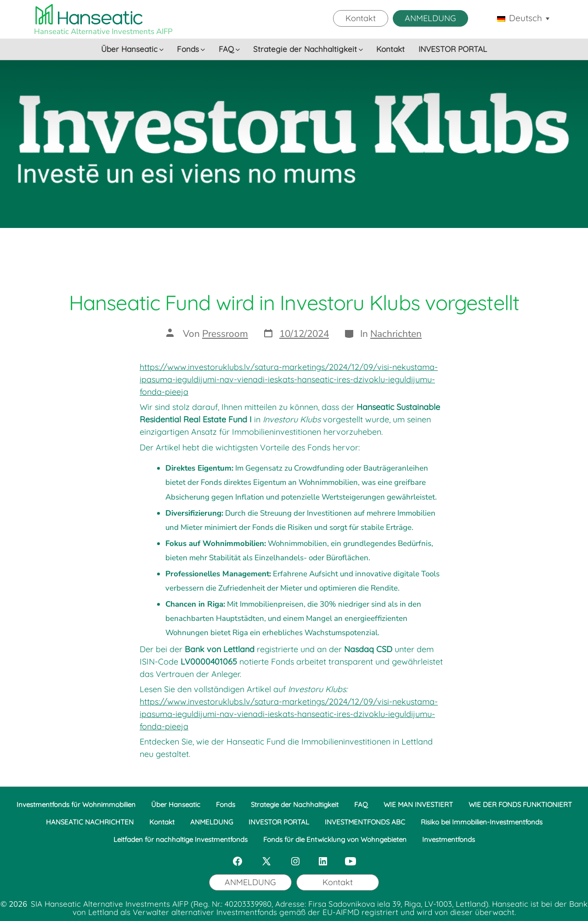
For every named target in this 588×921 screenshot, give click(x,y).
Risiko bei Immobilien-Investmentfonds (482, 822)
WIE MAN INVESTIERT (418, 804)
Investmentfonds (449, 839)
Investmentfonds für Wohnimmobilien (76, 804)
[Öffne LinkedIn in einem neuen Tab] (323, 861)
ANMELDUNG (430, 18)
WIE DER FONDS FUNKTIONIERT (520, 804)
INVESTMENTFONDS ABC (365, 822)
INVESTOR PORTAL (453, 49)
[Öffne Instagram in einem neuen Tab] (295, 861)
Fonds (191, 49)
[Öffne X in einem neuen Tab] (266, 861)
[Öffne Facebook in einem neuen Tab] (237, 861)
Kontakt (361, 18)
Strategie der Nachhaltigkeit (308, 49)
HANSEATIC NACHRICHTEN (90, 822)
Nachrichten (396, 334)
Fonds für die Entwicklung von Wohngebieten (335, 839)
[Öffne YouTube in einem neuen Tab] (351, 861)
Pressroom (225, 334)
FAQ (229, 49)
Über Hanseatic (132, 49)
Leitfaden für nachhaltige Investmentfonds (181, 839)
